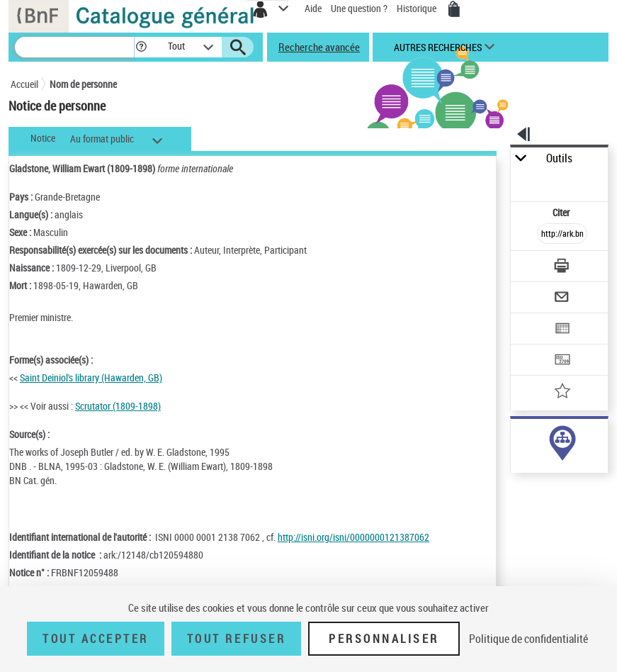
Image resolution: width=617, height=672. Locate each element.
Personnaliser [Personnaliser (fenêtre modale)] (384, 639)
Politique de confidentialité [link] (528, 639)
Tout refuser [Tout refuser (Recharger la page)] (236, 639)
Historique (418, 8)
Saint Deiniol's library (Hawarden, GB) (91, 377)
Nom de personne (83, 84)
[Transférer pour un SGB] (562, 361)
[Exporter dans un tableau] (562, 330)
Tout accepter (96, 639)
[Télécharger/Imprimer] (562, 268)
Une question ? (359, 8)
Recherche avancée (319, 47)
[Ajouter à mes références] (562, 392)
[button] (141, 47)
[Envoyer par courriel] (562, 299)
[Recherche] (74, 47)
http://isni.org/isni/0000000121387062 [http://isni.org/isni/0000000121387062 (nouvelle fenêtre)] (353, 537)
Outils (559, 158)
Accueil (24, 84)
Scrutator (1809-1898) (118, 406)
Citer (562, 212)
